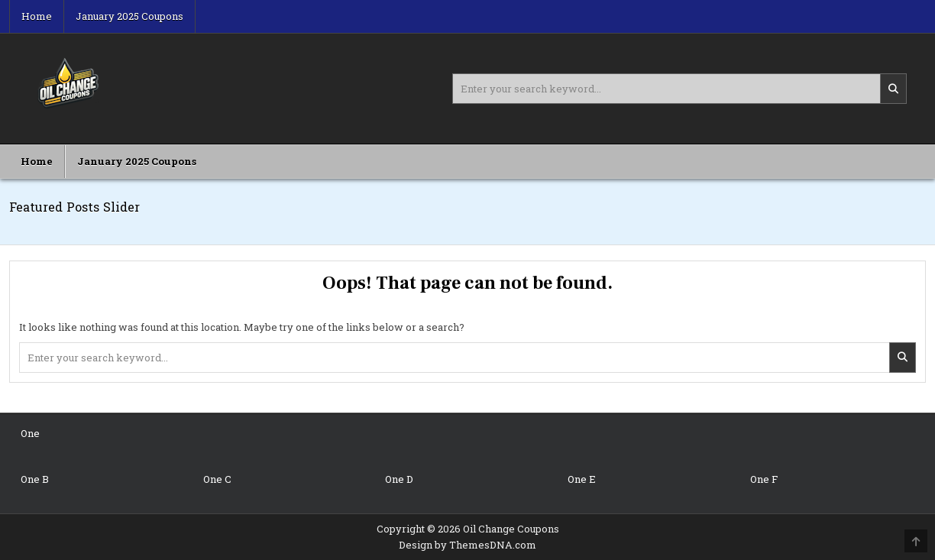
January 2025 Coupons (129, 16)
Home (37, 16)
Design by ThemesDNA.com (467, 545)
